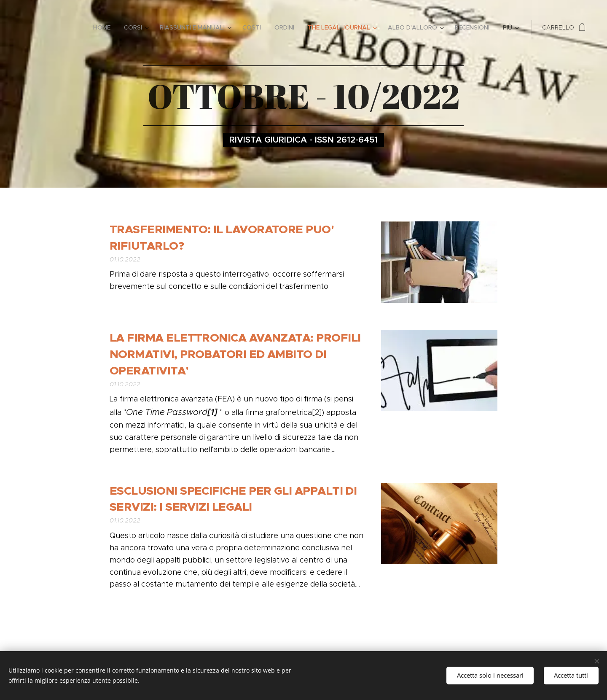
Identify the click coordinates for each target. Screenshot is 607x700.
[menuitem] (104, 27)
